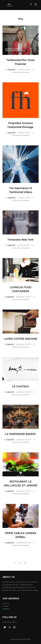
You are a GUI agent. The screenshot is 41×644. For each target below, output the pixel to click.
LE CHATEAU (21, 386)
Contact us (6, 609)
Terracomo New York (20, 240)
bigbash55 (12, 70)
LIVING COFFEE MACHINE (21, 339)
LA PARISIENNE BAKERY (20, 434)
